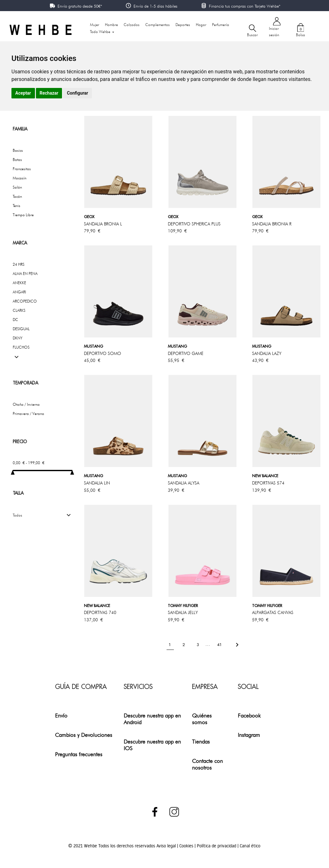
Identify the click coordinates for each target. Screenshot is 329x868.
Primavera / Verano (28, 414)
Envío (61, 715)
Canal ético (250, 846)
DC (15, 320)
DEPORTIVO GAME (186, 353)
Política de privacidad (217, 846)
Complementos (158, 25)
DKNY (18, 338)
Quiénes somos (202, 719)
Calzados (132, 25)
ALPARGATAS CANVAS (273, 612)
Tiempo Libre (23, 215)
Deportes (183, 25)
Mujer (95, 25)
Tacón (17, 196)
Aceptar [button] (23, 93)
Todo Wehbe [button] (101, 32)
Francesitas (22, 169)
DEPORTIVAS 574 (268, 483)
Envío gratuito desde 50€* (80, 6)
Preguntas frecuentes (79, 754)
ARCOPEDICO (25, 301)
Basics (18, 150)
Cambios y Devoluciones (84, 735)
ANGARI (19, 292)
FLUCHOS (21, 347)
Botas (17, 160)
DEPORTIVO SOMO (103, 353)
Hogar (201, 25)
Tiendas (201, 741)
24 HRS (19, 264)
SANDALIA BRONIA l (103, 224)
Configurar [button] (77, 93)
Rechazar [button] (49, 93)
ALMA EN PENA (25, 274)
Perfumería (221, 25)
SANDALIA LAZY (267, 353)
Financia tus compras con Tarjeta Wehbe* (245, 6)
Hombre (111, 25)
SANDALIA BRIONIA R (272, 224)
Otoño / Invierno (26, 404)
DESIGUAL (21, 329)
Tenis (17, 206)
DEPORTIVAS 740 (100, 612)
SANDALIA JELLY (183, 612)
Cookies (187, 846)
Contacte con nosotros (207, 764)
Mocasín (20, 178)
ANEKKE (19, 283)
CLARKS (19, 310)
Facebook (249, 715)
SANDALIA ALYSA (184, 483)
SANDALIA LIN (97, 483)
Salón (17, 187)
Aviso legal (167, 846)
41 (220, 644)
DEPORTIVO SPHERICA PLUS (194, 224)
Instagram (249, 735)
